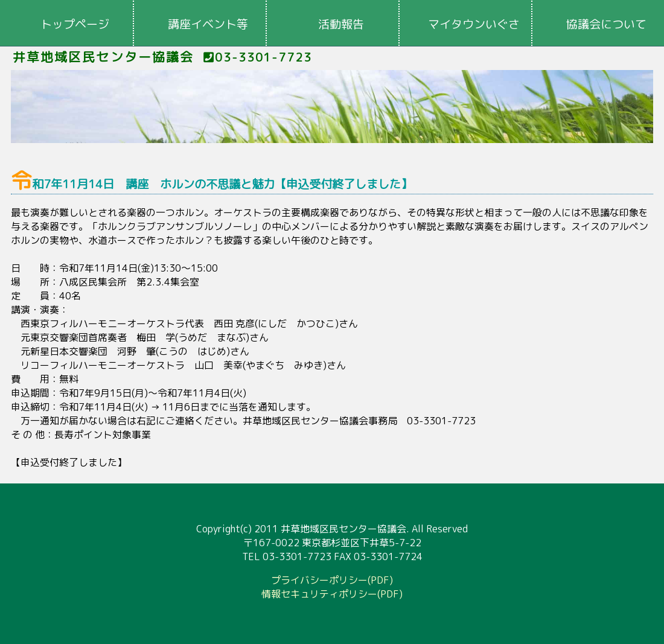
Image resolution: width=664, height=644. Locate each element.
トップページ (75, 24)
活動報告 (341, 24)
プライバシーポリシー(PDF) (332, 580)
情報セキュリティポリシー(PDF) (332, 594)
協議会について (606, 24)
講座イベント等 (208, 24)
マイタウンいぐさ (474, 24)
